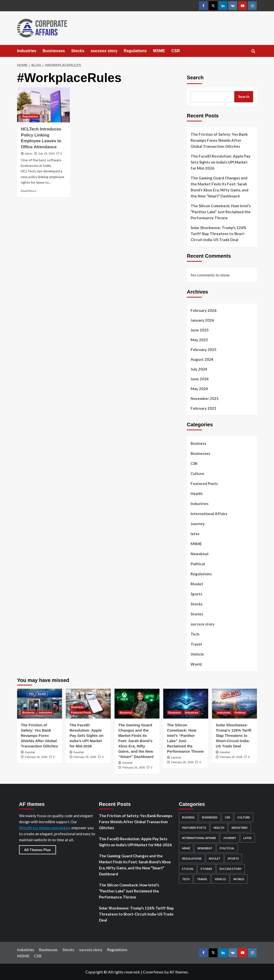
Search (195, 78)
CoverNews (153, 972)
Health (197, 494)
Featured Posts (204, 483)
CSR (176, 51)
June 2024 (200, 379)
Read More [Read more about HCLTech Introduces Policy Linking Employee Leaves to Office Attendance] (29, 191)
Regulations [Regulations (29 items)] (192, 858)
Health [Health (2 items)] (219, 828)
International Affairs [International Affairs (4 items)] (199, 838)
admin (29, 154)
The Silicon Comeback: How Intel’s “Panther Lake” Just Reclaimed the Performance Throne (221, 212)
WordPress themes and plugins (45, 828)
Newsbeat (200, 554)
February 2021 (204, 408)
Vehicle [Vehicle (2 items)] (220, 879)
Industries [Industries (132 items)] (240, 828)
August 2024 (202, 359)
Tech (195, 634)
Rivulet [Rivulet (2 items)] (215, 858)
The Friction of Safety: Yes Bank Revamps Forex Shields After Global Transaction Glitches (219, 140)
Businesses (54, 51)
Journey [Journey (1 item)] (230, 838)
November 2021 (205, 398)
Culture (197, 473)
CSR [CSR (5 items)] (227, 817)
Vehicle (197, 654)
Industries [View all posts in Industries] (46, 713)
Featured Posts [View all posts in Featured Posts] (81, 713)
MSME (159, 51)
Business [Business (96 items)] (188, 817)
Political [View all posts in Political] (240, 713)
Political (198, 564)
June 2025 (200, 330)
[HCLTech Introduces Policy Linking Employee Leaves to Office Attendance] (43, 105)
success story (104, 51)
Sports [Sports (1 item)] (233, 858)
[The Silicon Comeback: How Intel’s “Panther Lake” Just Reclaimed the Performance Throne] (186, 704)
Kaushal (30, 752)
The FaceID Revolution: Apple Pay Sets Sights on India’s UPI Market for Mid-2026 (221, 162)
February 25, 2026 (182, 762)
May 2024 (199, 389)
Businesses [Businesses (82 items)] (210, 817)
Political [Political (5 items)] (227, 848)
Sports (196, 594)
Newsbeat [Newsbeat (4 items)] (205, 848)
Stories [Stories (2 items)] (206, 869)
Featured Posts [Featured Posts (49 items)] (194, 828)
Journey (198, 524)
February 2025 (204, 349)
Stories (197, 614)
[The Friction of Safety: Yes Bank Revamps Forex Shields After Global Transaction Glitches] (40, 704)
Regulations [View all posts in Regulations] (30, 116)
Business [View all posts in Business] (29, 713)
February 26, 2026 (36, 757)
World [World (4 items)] (239, 879)
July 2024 (199, 369)
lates (195, 534)
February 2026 (204, 310)
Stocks (78, 51)
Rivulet (197, 584)
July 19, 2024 (46, 154)
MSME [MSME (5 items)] (186, 848)
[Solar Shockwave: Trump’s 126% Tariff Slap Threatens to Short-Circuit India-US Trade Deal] (234, 704)
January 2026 (202, 320)
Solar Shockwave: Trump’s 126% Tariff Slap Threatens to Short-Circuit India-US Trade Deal (218, 234)
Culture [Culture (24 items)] (244, 817)
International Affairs (209, 514)
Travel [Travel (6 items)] (202, 879)
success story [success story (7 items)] (231, 869)
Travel (196, 644)
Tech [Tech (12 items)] (186, 879)
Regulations (135, 51)
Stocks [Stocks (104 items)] (188, 869)
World (196, 664)
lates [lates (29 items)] (248, 838)
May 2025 (199, 340)
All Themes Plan (37, 850)
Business (198, 443)
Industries (27, 51)
